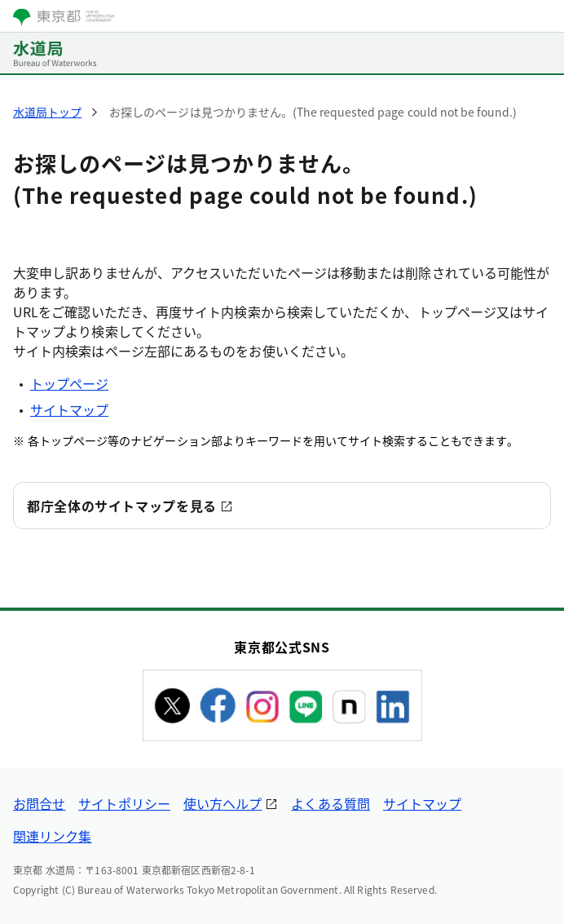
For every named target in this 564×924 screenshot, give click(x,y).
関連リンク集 (52, 836)
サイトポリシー (124, 803)
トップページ (69, 383)
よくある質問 (330, 803)
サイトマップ (69, 409)
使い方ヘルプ (223, 803)
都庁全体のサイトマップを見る (122, 506)
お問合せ (39, 803)
